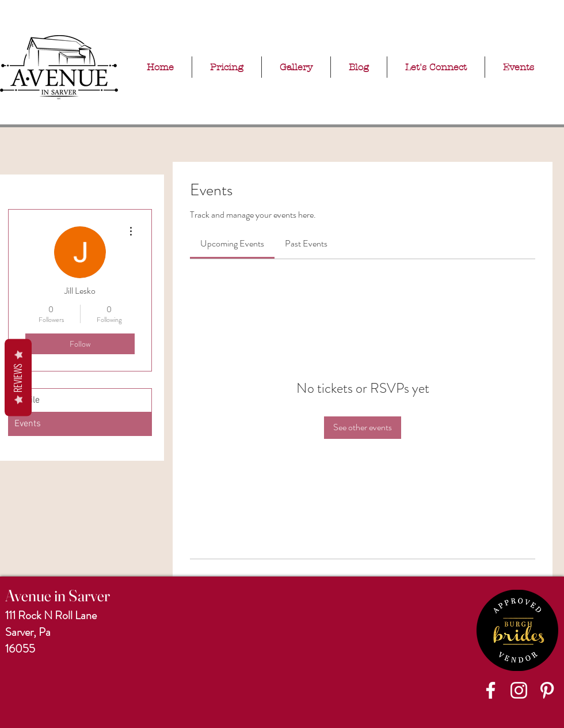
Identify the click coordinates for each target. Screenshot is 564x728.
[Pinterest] (547, 690)
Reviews (18, 378)
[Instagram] (519, 690)
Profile (27, 400)
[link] (232, 243)
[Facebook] (491, 690)
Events (28, 424)
